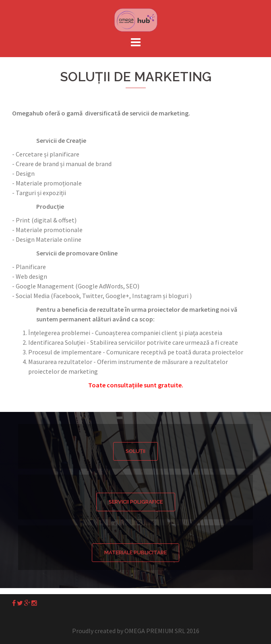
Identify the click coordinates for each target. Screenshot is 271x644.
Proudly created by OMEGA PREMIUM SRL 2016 (136, 631)
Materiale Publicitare (135, 552)
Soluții (135, 451)
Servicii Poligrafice (136, 502)
